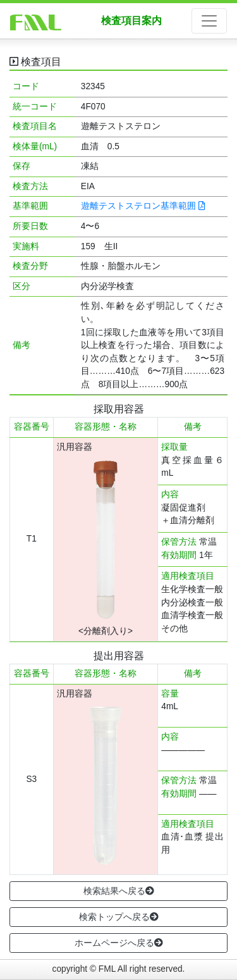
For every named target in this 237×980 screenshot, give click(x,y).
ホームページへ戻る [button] (119, 943)
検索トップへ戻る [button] (119, 917)
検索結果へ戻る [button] (119, 891)
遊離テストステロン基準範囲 (143, 206)
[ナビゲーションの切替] (209, 21)
